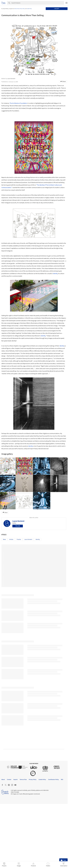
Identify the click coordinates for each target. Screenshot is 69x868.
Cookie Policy (29, 9)
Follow (18, 526)
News (4, 539)
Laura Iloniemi (18, 521)
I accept (57, 9)
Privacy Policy (22, 9)
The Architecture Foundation (18, 103)
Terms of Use (17, 9)
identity (55, 274)
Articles (11, 539)
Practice (19, 539)
